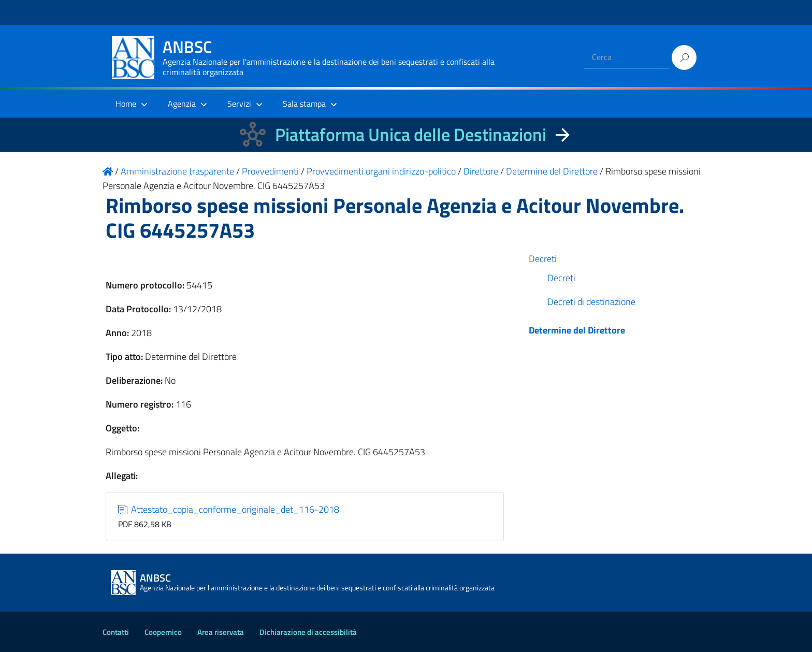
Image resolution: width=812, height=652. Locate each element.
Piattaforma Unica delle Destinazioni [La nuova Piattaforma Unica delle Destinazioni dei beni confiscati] (411, 134)
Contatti (116, 632)
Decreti (543, 259)
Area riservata (221, 632)
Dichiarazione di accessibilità (308, 632)
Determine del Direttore (577, 330)
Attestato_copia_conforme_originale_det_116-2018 (229, 509)
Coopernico (163, 632)
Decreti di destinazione (591, 302)
